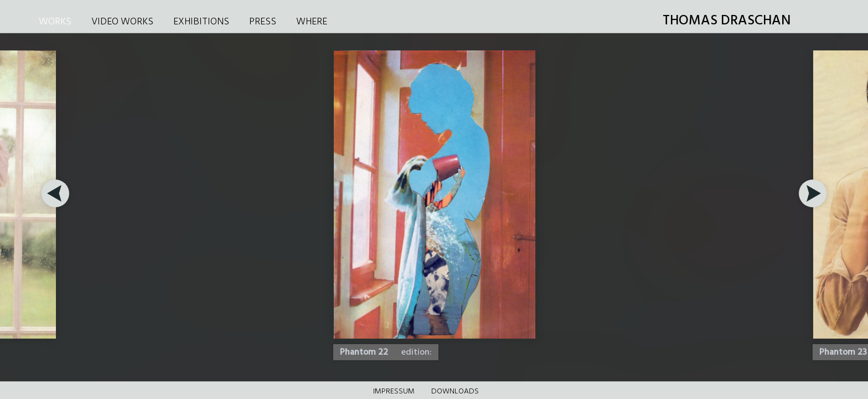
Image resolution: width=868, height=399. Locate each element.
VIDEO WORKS (122, 22)
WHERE (312, 22)
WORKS (55, 22)
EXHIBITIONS (201, 22)
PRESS (263, 22)
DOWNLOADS (455, 392)
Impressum (394, 392)
